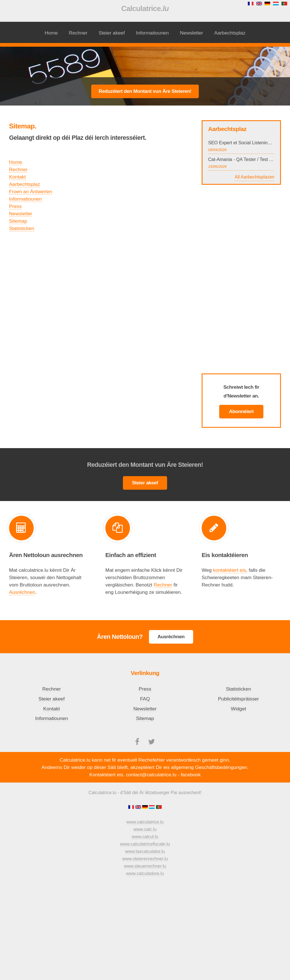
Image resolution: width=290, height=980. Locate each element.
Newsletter (191, 33)
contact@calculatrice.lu (151, 775)
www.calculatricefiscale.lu (145, 844)
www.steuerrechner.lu (145, 866)
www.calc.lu (145, 829)
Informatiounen (152, 33)
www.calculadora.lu (145, 873)
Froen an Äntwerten (31, 192)
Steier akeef (112, 33)
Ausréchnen (22, 592)
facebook (191, 775)
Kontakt (17, 177)
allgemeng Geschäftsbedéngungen (209, 767)
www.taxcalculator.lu (145, 851)
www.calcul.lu (145, 837)
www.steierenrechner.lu (145, 859)
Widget (238, 709)
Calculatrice (145, 8)
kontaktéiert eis (230, 570)
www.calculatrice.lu (145, 822)
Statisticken (22, 228)
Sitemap (18, 221)
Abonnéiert (241, 411)
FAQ (145, 699)
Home (51, 33)
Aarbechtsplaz (230, 33)
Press (15, 206)
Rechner (78, 33)
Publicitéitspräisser (238, 699)
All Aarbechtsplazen (254, 177)
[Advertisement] (145, 61)
